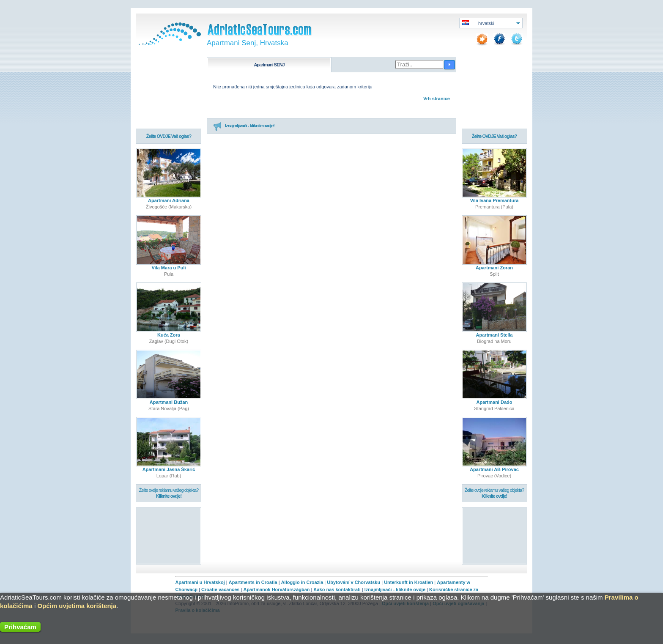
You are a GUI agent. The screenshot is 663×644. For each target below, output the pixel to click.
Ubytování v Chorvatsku (353, 582)
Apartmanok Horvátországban (276, 589)
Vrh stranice (437, 99)
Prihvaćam (20, 627)
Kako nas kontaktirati (337, 589)
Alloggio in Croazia (302, 582)
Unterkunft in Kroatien (408, 582)
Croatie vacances (221, 589)
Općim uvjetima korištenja (77, 606)
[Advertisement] (169, 536)
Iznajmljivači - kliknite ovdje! (244, 126)
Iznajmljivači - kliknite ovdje (395, 589)
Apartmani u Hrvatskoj (200, 582)
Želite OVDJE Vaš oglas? (169, 136)
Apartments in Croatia (253, 582)
